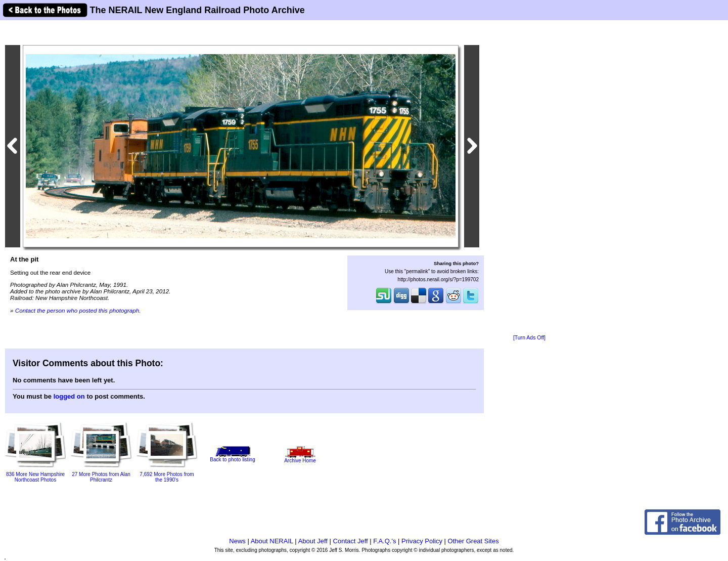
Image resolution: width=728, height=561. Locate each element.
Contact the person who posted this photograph (77, 310)
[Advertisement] (529, 178)
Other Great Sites (473, 541)
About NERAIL (272, 541)
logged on (69, 396)
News (237, 541)
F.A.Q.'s (384, 541)
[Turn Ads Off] (529, 338)
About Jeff (313, 541)
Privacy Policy (422, 541)
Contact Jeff (351, 541)
